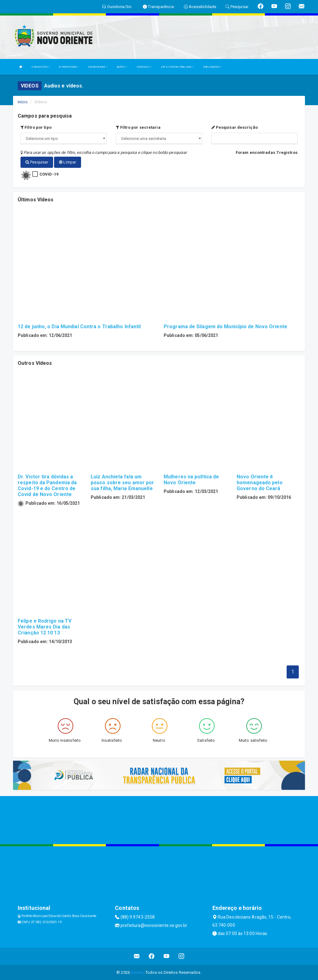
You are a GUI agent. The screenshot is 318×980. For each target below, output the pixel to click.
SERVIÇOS (144, 67)
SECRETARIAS (98, 67)
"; (159, 139)
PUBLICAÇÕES (213, 67)
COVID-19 (49, 174)
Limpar (68, 162)
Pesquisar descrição (235, 127)
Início (23, 102)
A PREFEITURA (69, 67)
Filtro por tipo (36, 127)
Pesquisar (37, 162)
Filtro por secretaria (138, 127)
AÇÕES (122, 67)
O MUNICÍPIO (41, 67)
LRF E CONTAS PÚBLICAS (177, 67)
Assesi (137, 972)
